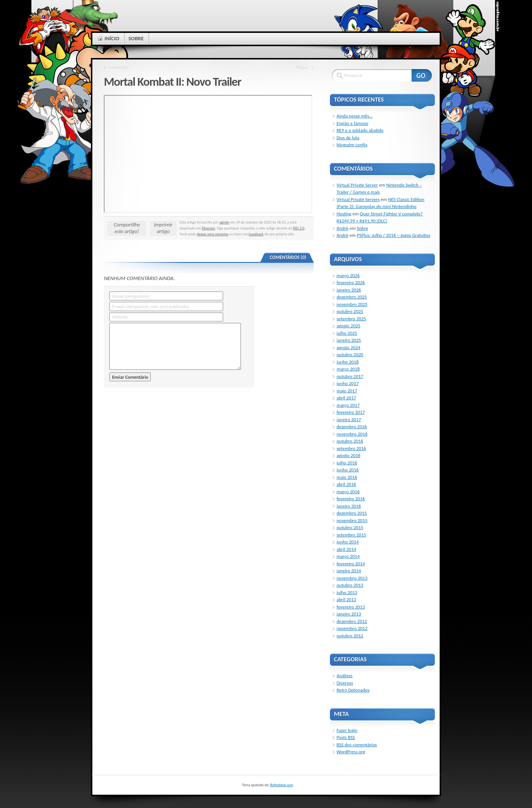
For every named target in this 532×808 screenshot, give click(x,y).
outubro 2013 (350, 585)
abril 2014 (346, 549)
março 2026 (348, 275)
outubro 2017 (350, 376)
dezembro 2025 (352, 297)
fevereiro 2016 (351, 499)
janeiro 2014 (349, 571)
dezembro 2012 (352, 621)
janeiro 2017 (349, 420)
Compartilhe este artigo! (127, 228)
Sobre (363, 228)
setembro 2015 (351, 535)
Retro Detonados (353, 690)
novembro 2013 (352, 578)
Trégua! (302, 67)
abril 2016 (346, 484)
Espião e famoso (352, 123)
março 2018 (348, 369)
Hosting (344, 214)
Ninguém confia (352, 145)
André (342, 228)
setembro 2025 (351, 319)
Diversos (208, 228)
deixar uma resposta (213, 234)
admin (224, 222)
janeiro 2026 (349, 290)
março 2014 (348, 556)
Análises (345, 676)
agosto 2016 (348, 455)
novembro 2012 (352, 628)
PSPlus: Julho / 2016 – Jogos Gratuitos (394, 235)
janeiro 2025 (349, 340)
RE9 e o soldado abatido (360, 130)
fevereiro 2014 (351, 564)
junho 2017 (348, 383)
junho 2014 (348, 542)
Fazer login (347, 730)
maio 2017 (347, 391)
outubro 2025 (350, 311)
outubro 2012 (350, 636)
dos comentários (357, 745)
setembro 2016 (351, 448)
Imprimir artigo (163, 228)
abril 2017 (346, 398)
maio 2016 (347, 477)
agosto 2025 (348, 326)
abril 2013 (346, 599)
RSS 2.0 (299, 228)
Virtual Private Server (357, 185)
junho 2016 (348, 470)
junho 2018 (348, 362)
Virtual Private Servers (358, 199)
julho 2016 (347, 463)
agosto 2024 (348, 347)
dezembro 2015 (352, 513)
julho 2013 (347, 592)
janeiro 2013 (349, 614)
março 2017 (348, 405)
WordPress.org (351, 752)
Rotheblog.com (282, 785)
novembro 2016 (352, 434)
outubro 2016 (350, 441)
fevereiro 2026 (351, 282)
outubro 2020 (350, 354)
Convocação (119, 67)
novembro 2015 (352, 520)
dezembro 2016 (352, 427)
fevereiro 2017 (351, 412)
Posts (346, 737)
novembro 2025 (352, 304)
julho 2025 (347, 333)
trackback (256, 234)
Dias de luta (348, 138)
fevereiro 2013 (351, 607)
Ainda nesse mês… (354, 116)
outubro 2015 (350, 527)
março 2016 (348, 492)
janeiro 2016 (349, 506)
